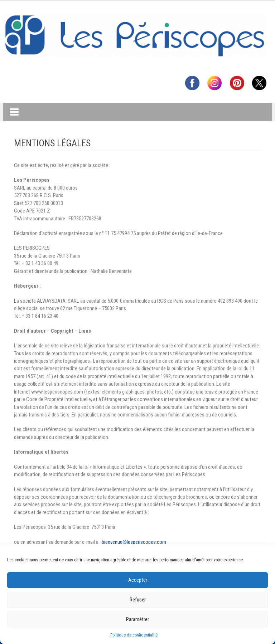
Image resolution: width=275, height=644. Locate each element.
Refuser (138, 600)
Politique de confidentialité (134, 635)
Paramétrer (137, 619)
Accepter (138, 580)
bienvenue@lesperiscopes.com (134, 542)
